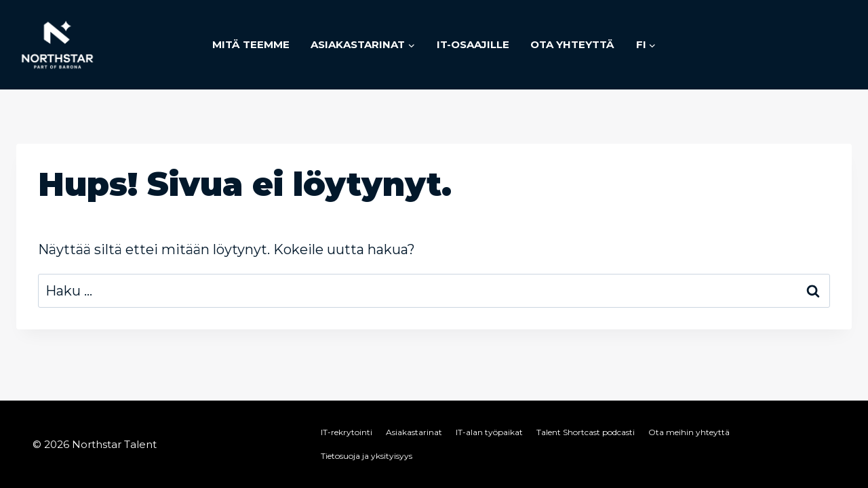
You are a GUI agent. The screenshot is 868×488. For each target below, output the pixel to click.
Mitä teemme (251, 44)
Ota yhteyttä (572, 44)
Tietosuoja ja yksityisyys (367, 456)
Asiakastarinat (414, 432)
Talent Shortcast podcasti (586, 432)
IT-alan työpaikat (489, 432)
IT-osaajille (473, 44)
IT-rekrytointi (347, 432)
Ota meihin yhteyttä (689, 432)
